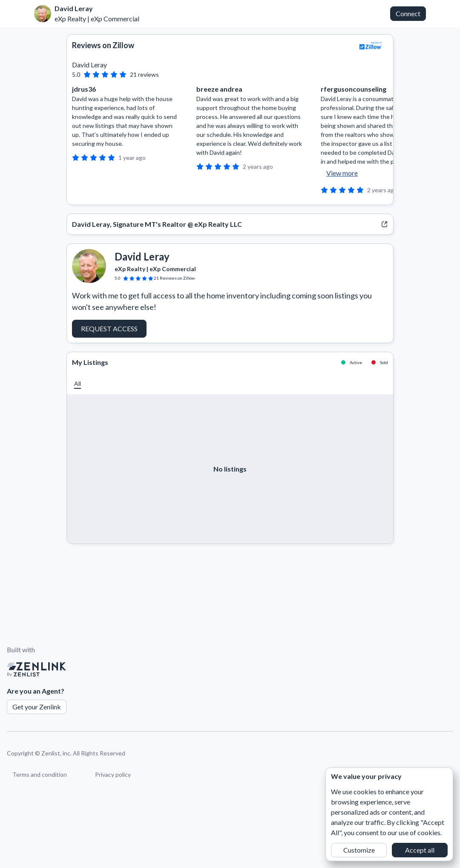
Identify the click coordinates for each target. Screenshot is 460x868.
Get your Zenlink (37, 707)
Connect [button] (408, 13)
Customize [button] (359, 850)
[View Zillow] (371, 46)
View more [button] (342, 173)
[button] (78, 383)
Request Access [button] (109, 328)
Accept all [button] (420, 850)
